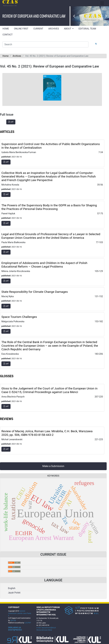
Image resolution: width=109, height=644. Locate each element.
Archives (17, 56)
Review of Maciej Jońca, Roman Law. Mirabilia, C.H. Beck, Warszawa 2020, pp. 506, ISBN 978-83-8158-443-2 (47, 433)
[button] (74, 16)
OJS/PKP (27, 623)
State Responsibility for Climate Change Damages (35, 292)
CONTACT (8, 35)
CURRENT (38, 29)
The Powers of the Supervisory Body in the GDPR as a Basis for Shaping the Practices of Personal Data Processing (49, 207)
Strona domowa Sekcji (44, 630)
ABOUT (68, 29)
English (12, 588)
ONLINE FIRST (21, 29)
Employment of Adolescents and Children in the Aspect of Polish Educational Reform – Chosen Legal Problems (44, 265)
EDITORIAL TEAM (87, 29)
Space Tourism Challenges (19, 317)
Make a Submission (53, 466)
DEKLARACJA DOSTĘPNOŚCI (15, 629)
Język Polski (14, 593)
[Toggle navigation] (102, 3)
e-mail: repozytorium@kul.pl (46, 628)
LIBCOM (13, 620)
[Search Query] (45, 44)
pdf (11, 122)
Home (6, 56)
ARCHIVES (54, 29)
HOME (6, 29)
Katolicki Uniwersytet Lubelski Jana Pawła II (20, 613)
